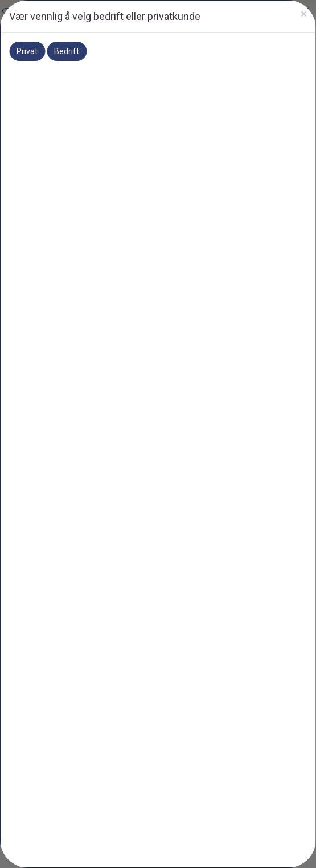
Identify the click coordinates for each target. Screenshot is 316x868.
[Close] (304, 14)
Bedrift (67, 51)
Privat (27, 51)
